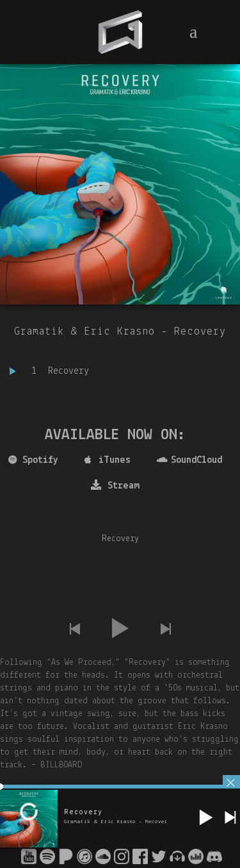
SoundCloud (189, 460)
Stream (115, 485)
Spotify (33, 460)
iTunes (108, 460)
